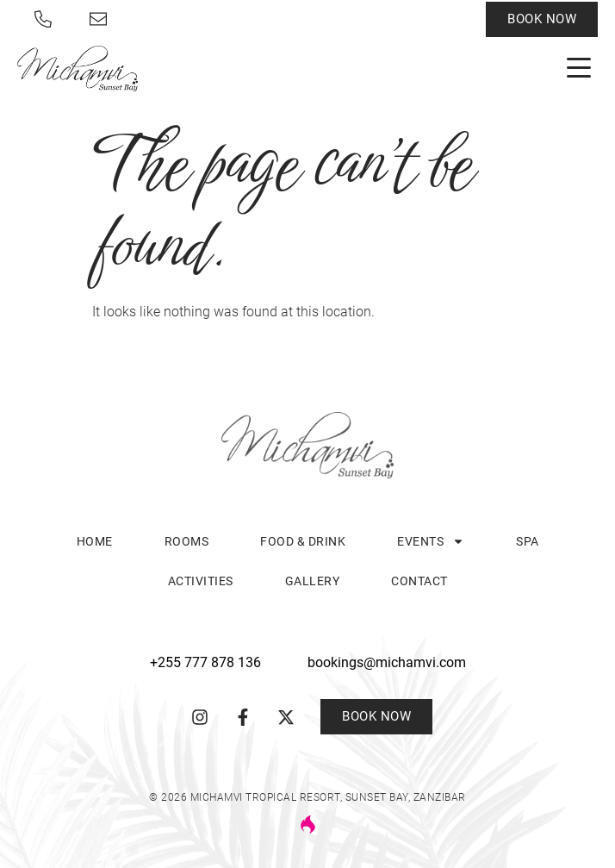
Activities (201, 581)
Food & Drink (303, 541)
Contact (419, 581)
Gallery (313, 581)
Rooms (187, 541)
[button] (579, 69)
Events (431, 541)
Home (95, 541)
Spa (528, 541)
